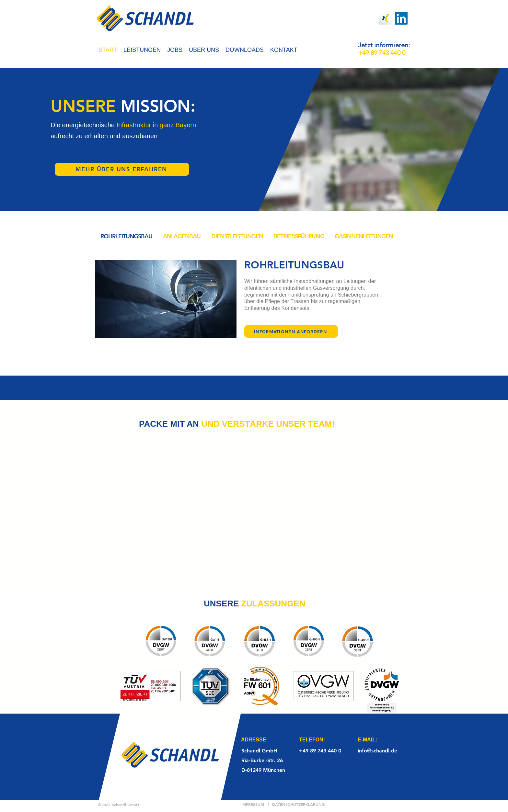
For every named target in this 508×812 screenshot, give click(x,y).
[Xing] (385, 18)
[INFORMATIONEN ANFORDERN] (291, 331)
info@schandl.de (377, 751)
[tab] (127, 236)
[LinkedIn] (401, 18)
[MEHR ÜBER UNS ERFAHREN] (122, 169)
